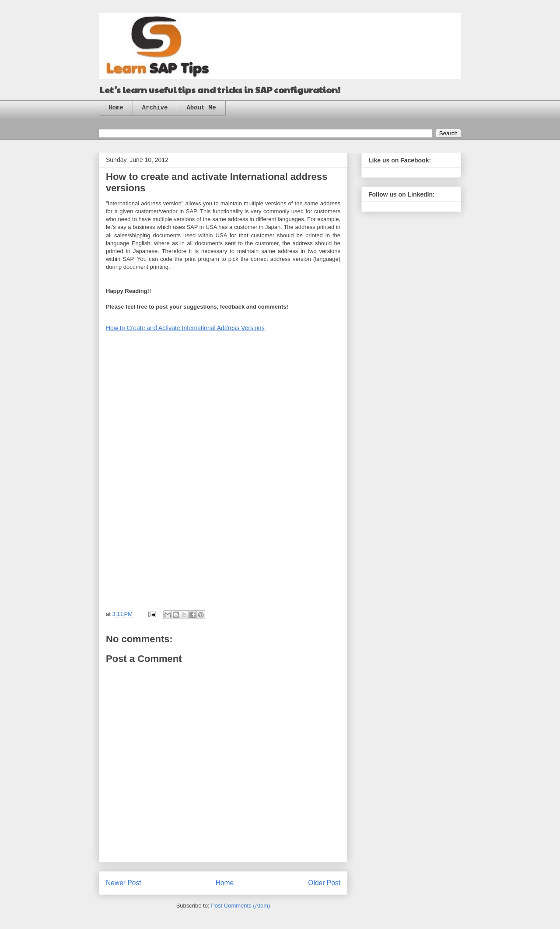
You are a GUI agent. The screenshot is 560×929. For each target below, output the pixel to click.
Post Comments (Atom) (240, 906)
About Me (201, 108)
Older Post (324, 883)
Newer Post (124, 883)
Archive (155, 108)
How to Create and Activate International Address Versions (185, 328)
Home (116, 108)
